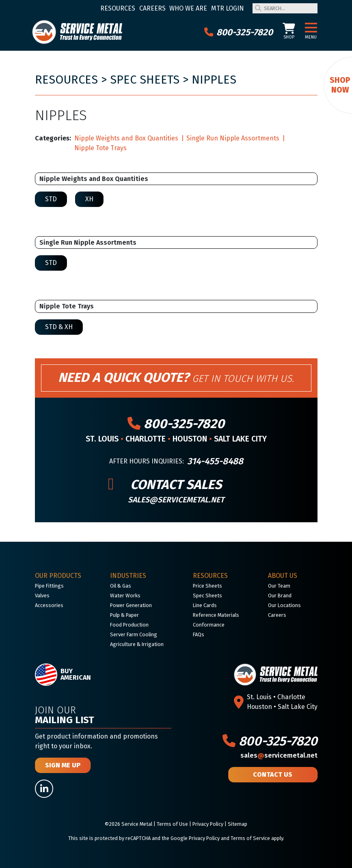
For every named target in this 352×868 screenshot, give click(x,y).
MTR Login (228, 8)
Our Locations (284, 605)
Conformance (209, 625)
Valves (42, 596)
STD (51, 199)
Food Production (129, 625)
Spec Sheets (145, 80)
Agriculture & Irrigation (137, 644)
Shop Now (340, 85)
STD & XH (59, 327)
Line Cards (205, 605)
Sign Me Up (63, 765)
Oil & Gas (121, 586)
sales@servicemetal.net (176, 500)
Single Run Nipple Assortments (233, 138)
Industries (128, 576)
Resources (118, 8)
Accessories (49, 605)
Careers (152, 8)
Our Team (279, 586)
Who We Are (188, 8)
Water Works (125, 596)
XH (89, 199)
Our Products (58, 576)
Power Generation (131, 605)
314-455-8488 (215, 461)
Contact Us (273, 774)
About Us (283, 576)
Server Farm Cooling (134, 634)
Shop (289, 31)
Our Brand (280, 596)
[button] (311, 28)
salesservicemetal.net (279, 755)
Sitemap (238, 824)
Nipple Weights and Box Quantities (126, 138)
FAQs (199, 634)
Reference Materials (216, 615)
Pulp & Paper (124, 615)
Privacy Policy (208, 824)
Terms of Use (172, 824)
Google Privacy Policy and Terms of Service (220, 838)
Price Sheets (207, 586)
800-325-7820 (239, 32)
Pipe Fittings (49, 586)
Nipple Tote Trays (100, 148)
